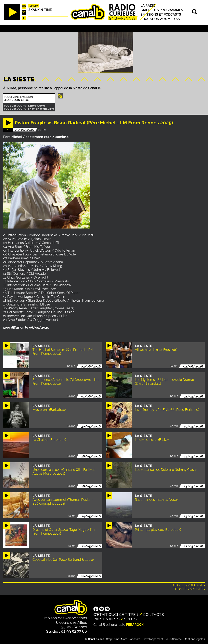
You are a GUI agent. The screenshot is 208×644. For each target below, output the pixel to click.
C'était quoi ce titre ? (116, 614)
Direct (34, 6)
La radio (148, 6)
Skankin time (40, 10)
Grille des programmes (162, 10)
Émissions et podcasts (161, 14)
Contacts (153, 614)
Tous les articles (189, 589)
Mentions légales (194, 639)
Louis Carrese (173, 639)
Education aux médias (160, 19)
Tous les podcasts (188, 585)
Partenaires (107, 619)
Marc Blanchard (131, 639)
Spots (130, 619)
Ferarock (135, 625)
